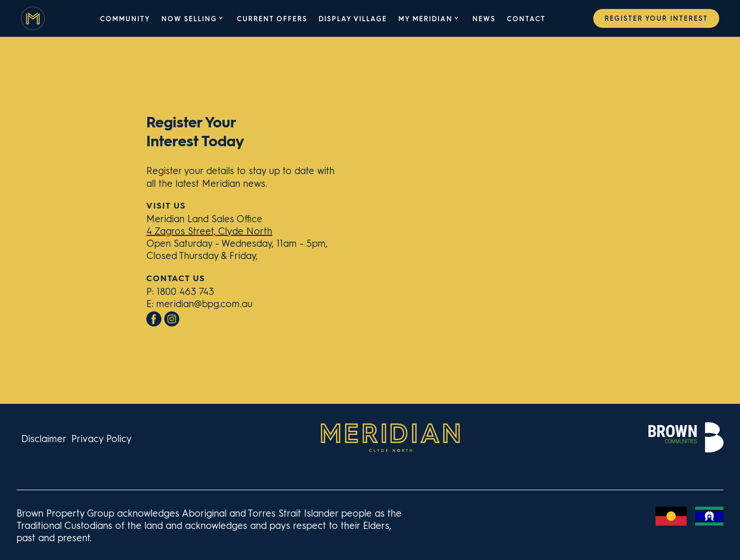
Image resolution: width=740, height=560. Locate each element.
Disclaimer (44, 438)
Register (656, 18)
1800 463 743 (185, 291)
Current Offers (272, 18)
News (484, 18)
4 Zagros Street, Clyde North (209, 230)
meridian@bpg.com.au (204, 303)
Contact (526, 18)
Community (125, 18)
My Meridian (425, 18)
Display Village (353, 18)
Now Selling (189, 18)
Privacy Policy (101, 438)
